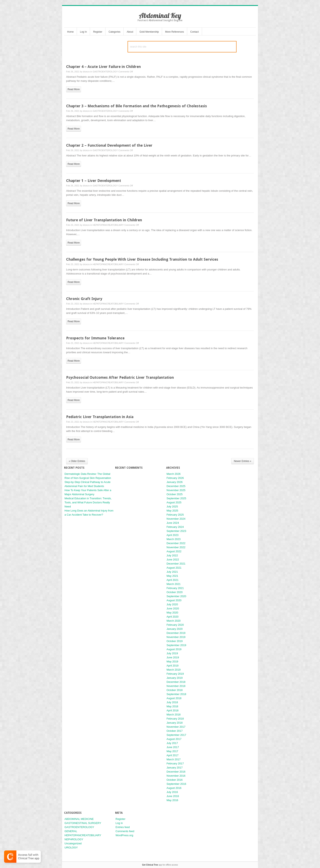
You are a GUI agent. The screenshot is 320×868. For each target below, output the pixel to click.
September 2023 (176, 531)
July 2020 (172, 604)
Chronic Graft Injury (84, 299)
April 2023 (173, 535)
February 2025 (175, 515)
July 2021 (172, 572)
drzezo (86, 72)
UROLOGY (71, 848)
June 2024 (173, 523)
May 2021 (172, 576)
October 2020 (175, 592)
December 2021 (176, 564)
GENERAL (71, 831)
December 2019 (176, 633)
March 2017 (174, 759)
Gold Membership (149, 32)
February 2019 (175, 674)
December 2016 (176, 772)
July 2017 (172, 743)
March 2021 (174, 584)
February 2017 (175, 763)
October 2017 (175, 731)
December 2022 (176, 543)
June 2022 (173, 560)
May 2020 (172, 613)
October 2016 (175, 780)
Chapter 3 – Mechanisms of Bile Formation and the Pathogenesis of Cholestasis (137, 106)
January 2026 (175, 482)
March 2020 (174, 621)
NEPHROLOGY (74, 839)
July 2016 (172, 792)
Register (98, 32)
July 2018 (172, 702)
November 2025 (176, 490)
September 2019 (176, 645)
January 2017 (175, 768)
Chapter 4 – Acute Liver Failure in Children (103, 67)
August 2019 (174, 649)
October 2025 (175, 494)
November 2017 (176, 727)
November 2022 (176, 547)
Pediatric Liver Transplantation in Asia (100, 417)
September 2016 (176, 784)
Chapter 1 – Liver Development (94, 181)
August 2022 (174, 551)
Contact (194, 32)
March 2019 (174, 670)
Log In (83, 32)
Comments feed (125, 831)
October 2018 (175, 690)
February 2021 (175, 588)
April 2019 (173, 666)
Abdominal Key (160, 15)
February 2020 (175, 625)
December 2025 (176, 486)
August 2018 (174, 698)
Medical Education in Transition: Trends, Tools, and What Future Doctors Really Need (88, 502)
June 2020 (173, 608)
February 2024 (175, 527)
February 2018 (175, 719)
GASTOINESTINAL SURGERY (83, 823)
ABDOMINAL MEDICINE (79, 819)
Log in (119, 823)
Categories (114, 32)
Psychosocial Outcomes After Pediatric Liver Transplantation (120, 377)
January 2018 (175, 723)
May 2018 (172, 706)
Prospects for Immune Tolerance (95, 338)
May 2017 (172, 751)
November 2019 (176, 637)
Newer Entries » (243, 461)
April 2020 (173, 617)
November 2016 (176, 776)
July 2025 (172, 507)
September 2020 (176, 596)
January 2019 (175, 678)
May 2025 (172, 511)
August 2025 (174, 502)
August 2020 (174, 600)
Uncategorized (73, 843)
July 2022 (172, 555)
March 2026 (174, 474)
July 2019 (172, 653)
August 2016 (174, 788)
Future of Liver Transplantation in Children (104, 220)
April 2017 (173, 755)
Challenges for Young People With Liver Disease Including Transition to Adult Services (142, 259)
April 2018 (173, 710)
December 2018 (176, 682)
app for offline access (160, 865)
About (130, 32)
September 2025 (176, 498)
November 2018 (176, 686)
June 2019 (173, 657)
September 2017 (176, 735)
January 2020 (175, 629)
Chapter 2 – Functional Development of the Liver (109, 145)
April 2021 (173, 580)
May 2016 (172, 800)
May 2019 (172, 662)
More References (174, 32)
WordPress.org (124, 835)
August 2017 (174, 739)
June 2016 (173, 796)
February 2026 (175, 478)
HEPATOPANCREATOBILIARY (108, 225)
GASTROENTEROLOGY (105, 72)
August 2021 (174, 568)
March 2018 (174, 715)
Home (70, 32)
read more (74, 89)
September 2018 (176, 694)
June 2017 (173, 747)
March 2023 (174, 539)
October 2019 (175, 641)
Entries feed (123, 827)
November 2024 (176, 519)
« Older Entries (77, 461)
